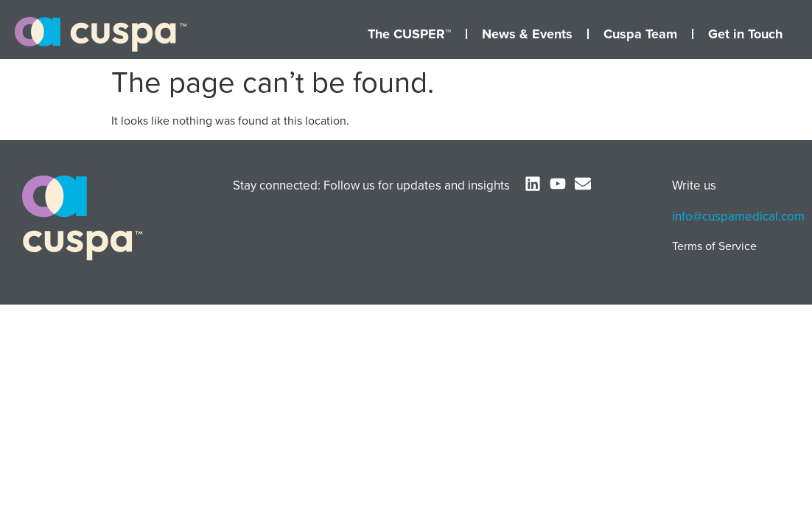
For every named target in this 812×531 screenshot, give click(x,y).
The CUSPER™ (409, 34)
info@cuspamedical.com (738, 216)
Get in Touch (745, 34)
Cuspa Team (640, 34)
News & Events (527, 34)
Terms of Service (714, 246)
